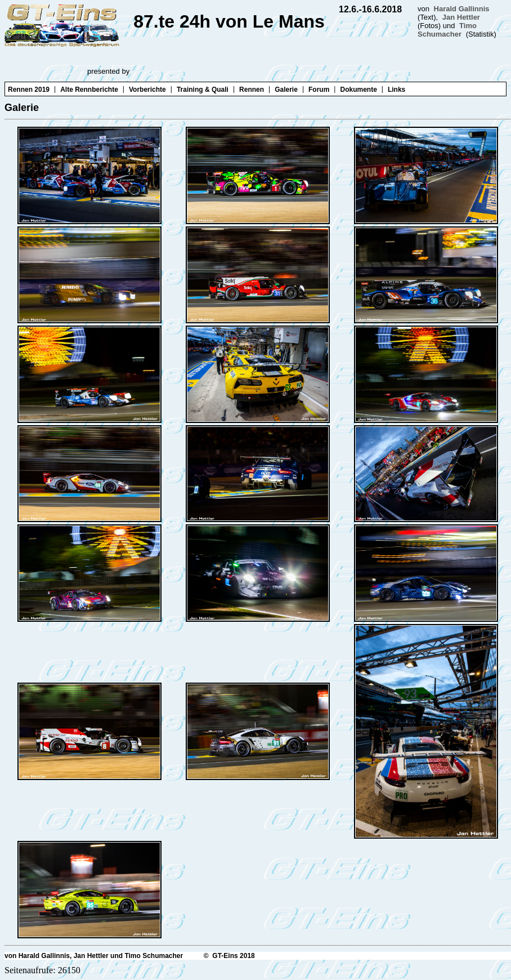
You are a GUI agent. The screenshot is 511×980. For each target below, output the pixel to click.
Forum (319, 90)
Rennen (252, 90)
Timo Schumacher (447, 30)
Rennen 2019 (29, 90)
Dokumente (358, 90)
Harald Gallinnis (462, 9)
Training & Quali (203, 90)
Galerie (286, 90)
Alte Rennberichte (89, 90)
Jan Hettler (461, 17)
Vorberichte (147, 90)
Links (396, 90)
